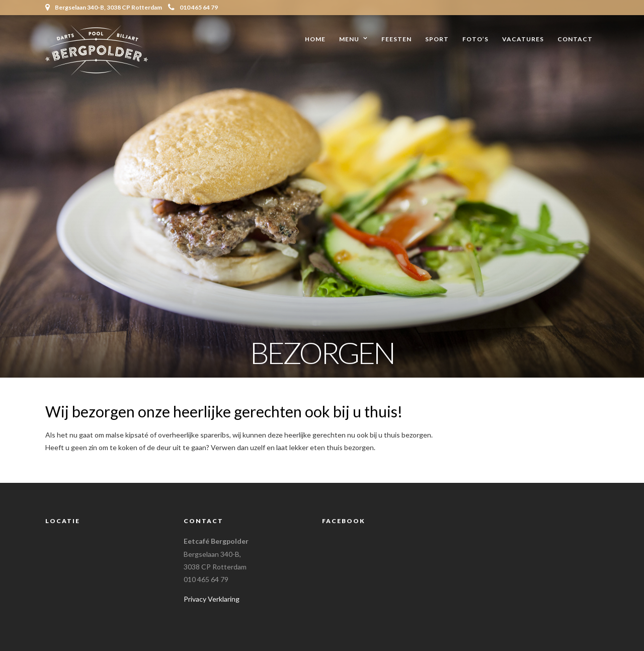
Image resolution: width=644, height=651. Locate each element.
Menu (349, 39)
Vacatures (523, 39)
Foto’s (475, 39)
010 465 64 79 (193, 7)
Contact (575, 39)
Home (315, 39)
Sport (437, 39)
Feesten (396, 39)
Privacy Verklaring (212, 599)
